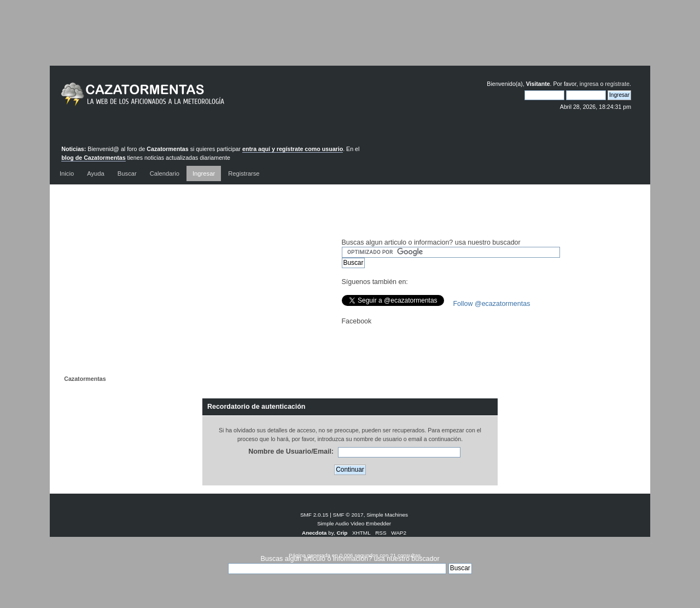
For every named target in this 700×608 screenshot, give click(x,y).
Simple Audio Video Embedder (354, 523)
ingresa (589, 84)
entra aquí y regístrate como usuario (293, 149)
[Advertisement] (350, 41)
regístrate (617, 84)
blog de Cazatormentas (93, 158)
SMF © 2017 (348, 515)
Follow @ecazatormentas (492, 304)
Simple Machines (387, 515)
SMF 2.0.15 (314, 515)
